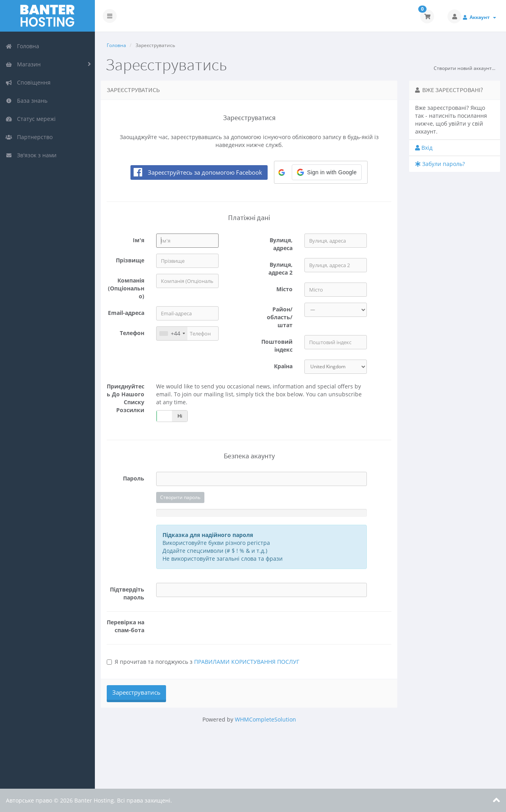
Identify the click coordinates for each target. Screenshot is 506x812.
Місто (284, 289)
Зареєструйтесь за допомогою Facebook (205, 172)
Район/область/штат (280, 317)
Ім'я (139, 240)
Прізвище (130, 260)
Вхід (424, 148)
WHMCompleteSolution (265, 719)
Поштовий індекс (277, 346)
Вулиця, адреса (281, 244)
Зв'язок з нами (31, 155)
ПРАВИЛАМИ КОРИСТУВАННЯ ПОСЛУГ (247, 662)
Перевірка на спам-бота (126, 626)
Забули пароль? (440, 164)
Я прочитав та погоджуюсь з (203, 662)
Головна (22, 46)
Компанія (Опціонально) (126, 288)
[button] (327, 172)
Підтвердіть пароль (127, 593)
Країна (283, 366)
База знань (26, 101)
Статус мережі (31, 119)
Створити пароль (180, 497)
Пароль (134, 478)
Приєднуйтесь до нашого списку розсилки (126, 398)
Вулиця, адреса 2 (280, 268)
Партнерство (29, 137)
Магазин (23, 64)
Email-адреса (126, 313)
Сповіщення (28, 82)
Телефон (132, 333)
